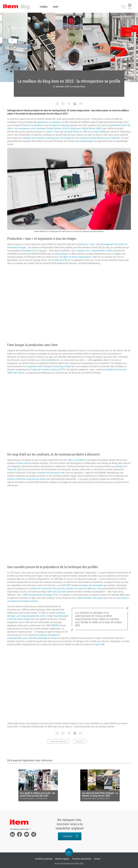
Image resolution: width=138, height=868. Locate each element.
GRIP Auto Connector (57, 592)
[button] (57, 104)
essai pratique (61, 254)
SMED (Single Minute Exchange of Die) (41, 595)
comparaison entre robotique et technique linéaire (48, 366)
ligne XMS (100, 644)
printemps (119, 466)
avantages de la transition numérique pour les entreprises (48, 138)
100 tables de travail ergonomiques (75, 257)
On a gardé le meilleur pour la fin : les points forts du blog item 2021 (38, 794)
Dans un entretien (76, 460)
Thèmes (44, 7)
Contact (97, 859)
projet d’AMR (99, 132)
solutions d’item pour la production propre (26, 479)
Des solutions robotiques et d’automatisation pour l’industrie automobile (34, 636)
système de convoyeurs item (52, 473)
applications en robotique (49, 122)
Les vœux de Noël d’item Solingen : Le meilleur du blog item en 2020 (100, 794)
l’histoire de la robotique (32, 125)
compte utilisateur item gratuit (89, 598)
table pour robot (95, 588)
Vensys (54, 638)
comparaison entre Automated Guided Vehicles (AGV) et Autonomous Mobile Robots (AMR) (60, 128)
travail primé (23, 463)
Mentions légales (62, 859)
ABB (85, 132)
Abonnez (68, 836)
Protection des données (82, 859)
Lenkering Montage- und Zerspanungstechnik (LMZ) (36, 614)
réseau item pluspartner (93, 585)
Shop (56, 7)
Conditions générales (44, 859)
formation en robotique (60, 125)
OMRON (54, 625)
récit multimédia (49, 360)
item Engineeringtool (85, 141)
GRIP (68, 585)
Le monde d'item (78, 86)
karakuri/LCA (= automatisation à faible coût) (98, 250)
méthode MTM (61, 260)
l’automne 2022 (14, 469)
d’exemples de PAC (30, 250)
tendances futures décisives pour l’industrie (100, 138)
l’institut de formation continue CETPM (48, 369)
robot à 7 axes (53, 132)
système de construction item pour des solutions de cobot (56, 588)
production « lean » (87, 244)
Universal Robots (72, 132)
